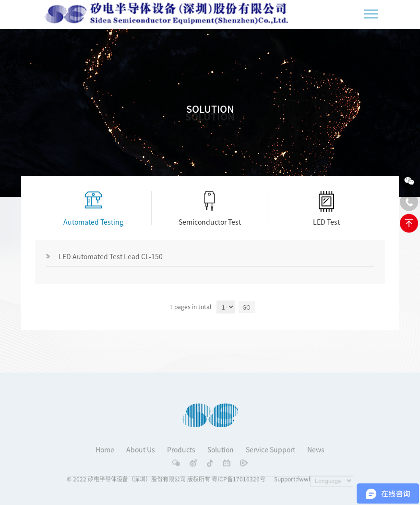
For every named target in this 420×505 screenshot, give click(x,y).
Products (181, 454)
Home (105, 454)
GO (246, 307)
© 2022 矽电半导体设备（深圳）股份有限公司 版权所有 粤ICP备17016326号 (166, 481)
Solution (221, 454)
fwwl (304, 481)
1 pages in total (190, 307)
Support (285, 481)
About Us (141, 454)
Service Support (270, 454)
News (316, 454)
